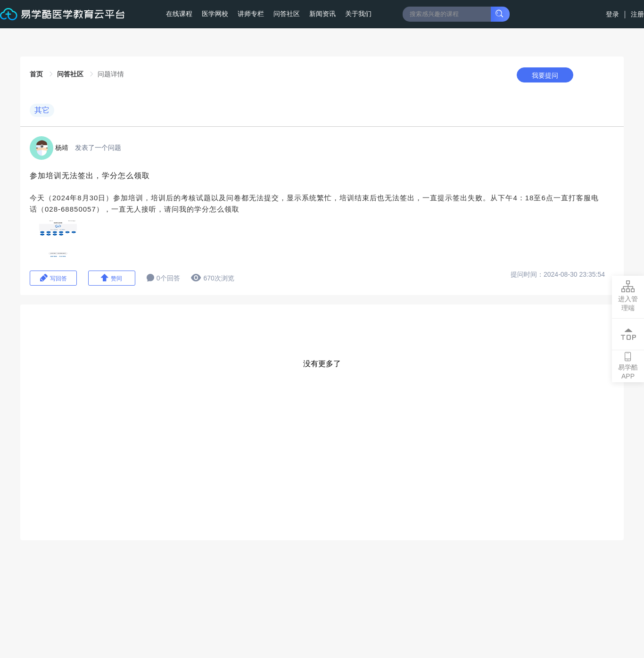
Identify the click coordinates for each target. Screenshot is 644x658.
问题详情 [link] (111, 74)
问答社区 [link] (71, 74)
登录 (613, 14)
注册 (637, 14)
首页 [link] (37, 74)
